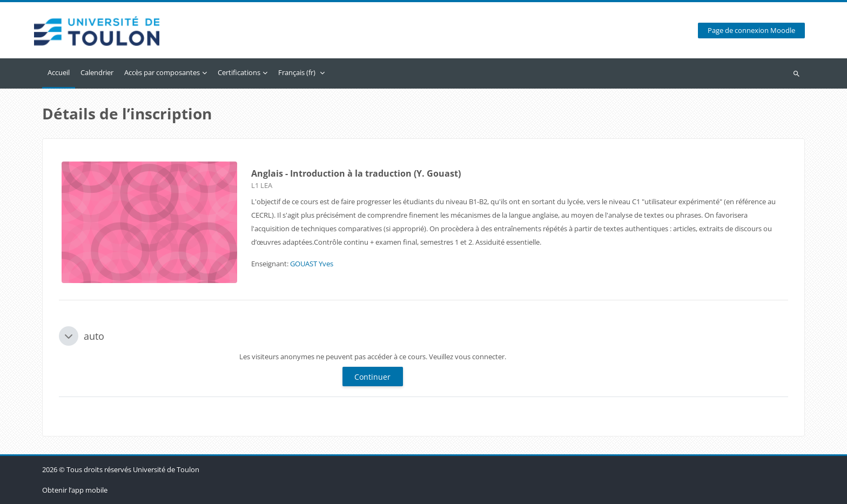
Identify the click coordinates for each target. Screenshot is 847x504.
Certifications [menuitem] (239, 72)
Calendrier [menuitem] (97, 72)
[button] (69, 336)
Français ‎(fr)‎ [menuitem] (297, 72)
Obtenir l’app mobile (75, 490)
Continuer (372, 377)
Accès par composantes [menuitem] (162, 72)
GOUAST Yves (312, 264)
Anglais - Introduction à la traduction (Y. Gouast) (356, 173)
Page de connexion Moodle (751, 31)
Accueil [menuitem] (59, 72)
